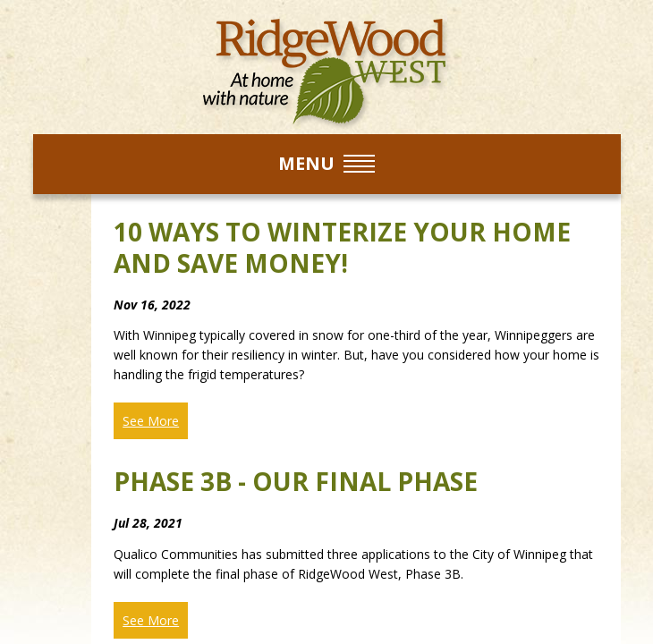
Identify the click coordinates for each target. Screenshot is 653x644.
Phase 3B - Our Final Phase (296, 481)
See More (151, 421)
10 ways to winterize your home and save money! (342, 247)
